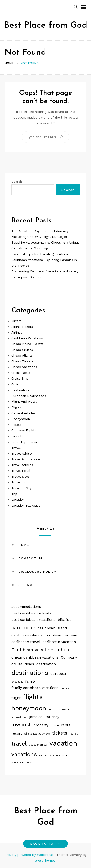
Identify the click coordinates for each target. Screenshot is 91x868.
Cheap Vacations (24, 367)
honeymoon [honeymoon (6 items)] (29, 708)
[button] (75, 7)
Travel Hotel (21, 471)
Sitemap (27, 585)
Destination (20, 390)
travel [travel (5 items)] (19, 744)
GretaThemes (45, 860)
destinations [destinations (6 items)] (30, 673)
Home (24, 545)
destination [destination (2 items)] (46, 664)
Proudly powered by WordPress (30, 855)
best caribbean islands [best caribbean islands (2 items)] (31, 613)
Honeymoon (21, 419)
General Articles (23, 413)
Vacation (18, 499)
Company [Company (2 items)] (69, 657)
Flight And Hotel (24, 401)
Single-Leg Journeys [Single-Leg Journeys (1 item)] (37, 734)
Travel (16, 448)
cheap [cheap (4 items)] (65, 649)
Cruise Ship (20, 378)
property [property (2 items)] (41, 725)
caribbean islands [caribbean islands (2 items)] (27, 635)
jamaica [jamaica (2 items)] (36, 717)
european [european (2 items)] (59, 674)
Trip (14, 494)
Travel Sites (20, 477)
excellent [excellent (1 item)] (17, 682)
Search (17, 182)
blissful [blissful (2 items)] (64, 620)
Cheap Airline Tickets (27, 344)
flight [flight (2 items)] (16, 698)
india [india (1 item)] (51, 709)
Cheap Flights (22, 355)
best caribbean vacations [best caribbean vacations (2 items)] (33, 620)
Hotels (16, 425)
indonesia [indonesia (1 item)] (63, 709)
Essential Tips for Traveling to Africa (40, 254)
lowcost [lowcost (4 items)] (21, 724)
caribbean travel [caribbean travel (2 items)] (26, 642)
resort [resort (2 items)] (17, 733)
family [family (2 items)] (30, 681)
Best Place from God (45, 26)
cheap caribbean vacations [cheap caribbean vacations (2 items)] (35, 657)
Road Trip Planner (25, 442)
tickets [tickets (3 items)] (60, 733)
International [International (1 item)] (19, 717)
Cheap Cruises (22, 350)
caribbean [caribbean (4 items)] (23, 627)
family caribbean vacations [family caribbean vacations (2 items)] (35, 688)
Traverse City (21, 488)
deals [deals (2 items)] (29, 664)
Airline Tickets (22, 327)
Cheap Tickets (22, 361)
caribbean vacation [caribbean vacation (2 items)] (59, 642)
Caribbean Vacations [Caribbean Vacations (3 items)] (33, 650)
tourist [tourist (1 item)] (74, 734)
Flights (17, 407)
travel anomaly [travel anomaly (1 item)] (38, 745)
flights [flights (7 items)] (33, 697)
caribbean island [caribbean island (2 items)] (52, 628)
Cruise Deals (21, 373)
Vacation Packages (26, 505)
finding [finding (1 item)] (65, 688)
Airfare (16, 321)
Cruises (17, 384)
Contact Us (30, 558)
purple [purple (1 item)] (55, 726)
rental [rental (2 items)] (66, 725)
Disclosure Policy (37, 572)
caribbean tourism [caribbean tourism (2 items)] (61, 635)
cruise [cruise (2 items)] (17, 664)
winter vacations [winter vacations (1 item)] (22, 763)
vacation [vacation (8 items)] (63, 743)
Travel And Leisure (26, 459)
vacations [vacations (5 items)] (24, 754)
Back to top (46, 844)
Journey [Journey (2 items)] (52, 717)
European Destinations (29, 396)
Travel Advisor (22, 453)
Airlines (17, 332)
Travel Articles (22, 465)
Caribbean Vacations (27, 338)
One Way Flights (24, 430)
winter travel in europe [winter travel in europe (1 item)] (53, 755)
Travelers (18, 482)
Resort (16, 436)
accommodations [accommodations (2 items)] (26, 606)
